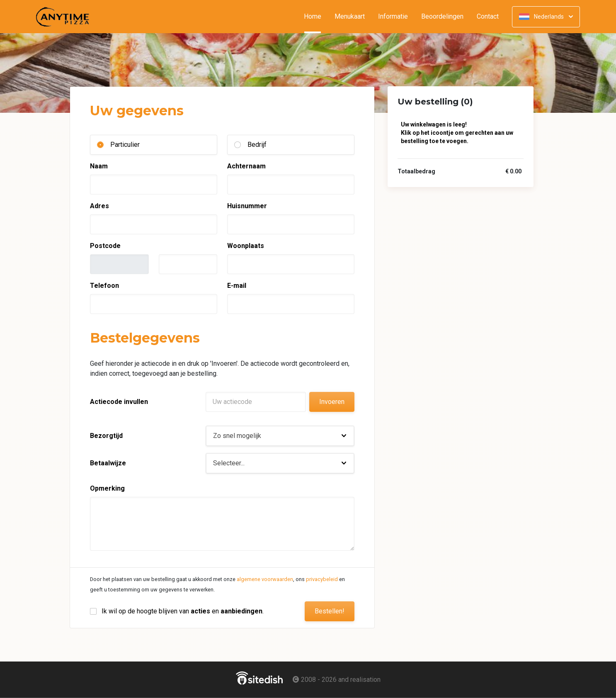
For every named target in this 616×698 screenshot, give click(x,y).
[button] (280, 436)
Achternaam (246, 166)
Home (316, 17)
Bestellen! (330, 611)
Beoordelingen (442, 17)
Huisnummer (247, 206)
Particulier (125, 145)
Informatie (393, 17)
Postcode (105, 246)
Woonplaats (246, 246)
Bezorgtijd (106, 436)
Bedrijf (257, 145)
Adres (99, 206)
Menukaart (350, 17)
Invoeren (332, 402)
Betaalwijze (108, 463)
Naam (99, 166)
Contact (488, 17)
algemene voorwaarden (265, 579)
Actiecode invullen (119, 402)
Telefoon (104, 286)
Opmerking (107, 488)
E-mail (237, 286)
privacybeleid (322, 579)
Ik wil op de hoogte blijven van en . (183, 611)
